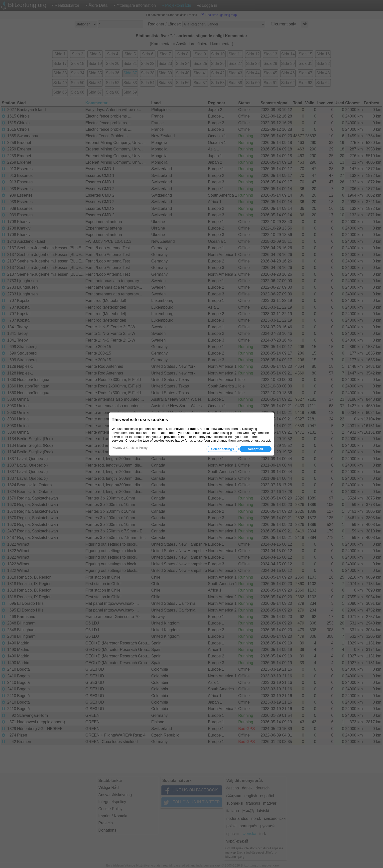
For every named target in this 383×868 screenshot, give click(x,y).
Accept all (255, 449)
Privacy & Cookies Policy (130, 448)
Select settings (223, 449)
